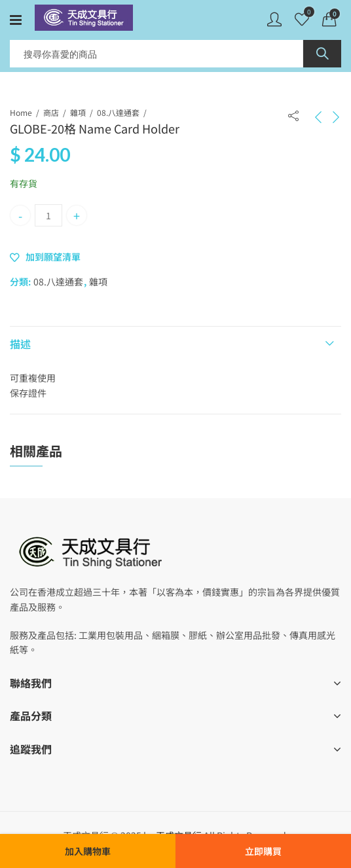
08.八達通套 (118, 112)
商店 (51, 112)
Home (21, 112)
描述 (20, 344)
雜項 (78, 112)
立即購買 (263, 851)
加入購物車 (88, 851)
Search (322, 54)
